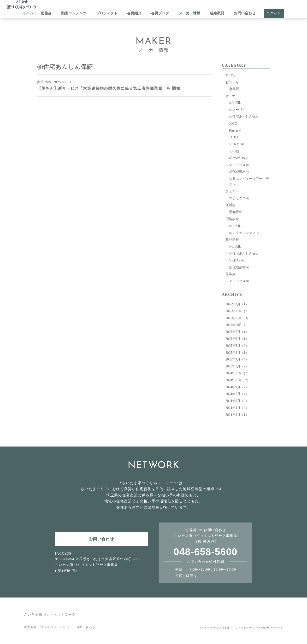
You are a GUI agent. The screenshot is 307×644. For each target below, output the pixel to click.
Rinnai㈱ (235, 131)
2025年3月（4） (237, 359)
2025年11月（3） (238, 318)
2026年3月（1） (237, 304)
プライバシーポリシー (57, 627)
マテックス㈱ (239, 165)
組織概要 (217, 13)
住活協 (230, 205)
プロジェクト (107, 13)
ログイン (274, 13)
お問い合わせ (245, 13)
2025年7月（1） (237, 332)
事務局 (234, 89)
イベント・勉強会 (37, 13)
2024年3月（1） (237, 415)
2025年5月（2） (237, 346)
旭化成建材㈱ (239, 172)
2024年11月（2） (238, 380)
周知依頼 (236, 212)
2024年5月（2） (237, 401)
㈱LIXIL (235, 103)
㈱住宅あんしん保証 (244, 117)
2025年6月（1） (237, 339)
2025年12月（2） (238, 311)
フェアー (232, 191)
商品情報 (232, 240)
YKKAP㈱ (236, 144)
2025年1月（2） (237, 366)
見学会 (230, 274)
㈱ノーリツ (237, 110)
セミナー (232, 96)
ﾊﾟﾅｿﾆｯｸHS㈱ (239, 158)
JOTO (233, 124)
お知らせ (232, 82)
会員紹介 (134, 13)
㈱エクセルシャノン (244, 233)
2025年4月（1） (237, 353)
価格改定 (232, 219)
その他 (234, 151)
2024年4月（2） (237, 408)
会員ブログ (160, 13)
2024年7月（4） (237, 394)
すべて (230, 75)
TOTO (233, 137)
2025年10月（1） (238, 325)
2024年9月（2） (237, 387)
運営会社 (30, 627)
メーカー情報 (189, 13)
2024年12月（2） (238, 373)
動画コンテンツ (74, 13)
